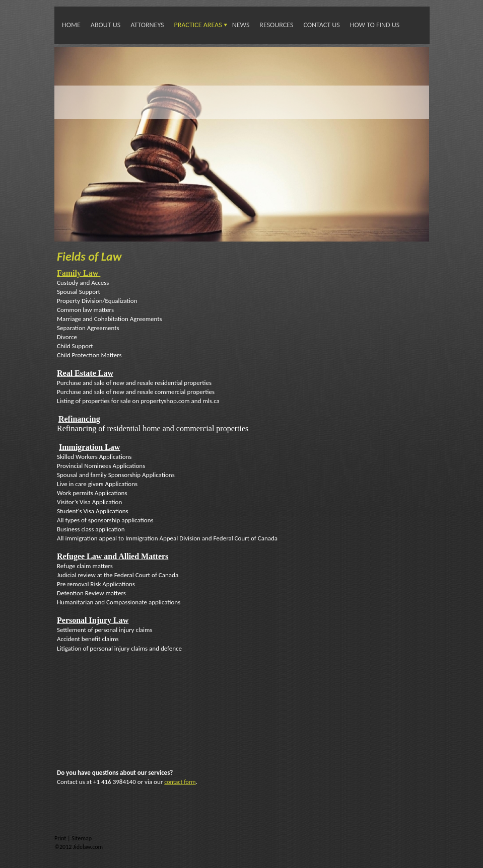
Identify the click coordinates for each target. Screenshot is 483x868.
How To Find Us (375, 25)
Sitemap (82, 838)
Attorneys (147, 25)
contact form (180, 782)
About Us (106, 25)
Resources (276, 25)
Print (61, 838)
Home (71, 25)
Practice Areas (198, 25)
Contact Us (321, 25)
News (241, 25)
